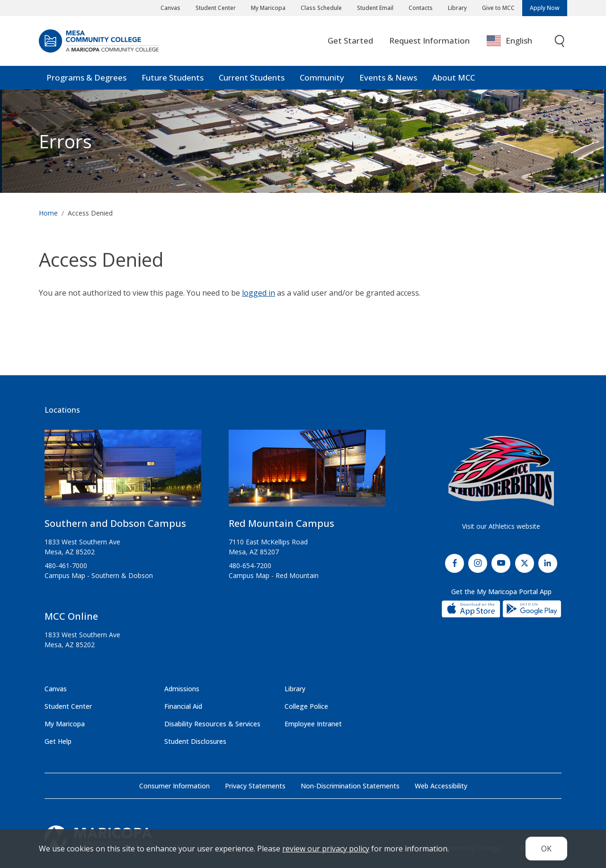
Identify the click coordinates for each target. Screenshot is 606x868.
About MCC (454, 78)
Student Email (375, 8)
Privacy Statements (255, 786)
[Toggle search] (560, 41)
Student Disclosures (195, 741)
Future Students (173, 78)
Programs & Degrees (86, 78)
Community (322, 78)
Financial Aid (183, 706)
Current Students (252, 78)
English (509, 41)
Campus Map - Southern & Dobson (99, 575)
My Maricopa (268, 8)
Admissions (182, 689)
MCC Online (71, 616)
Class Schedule (321, 8)
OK (546, 849)
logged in (258, 293)
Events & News (388, 78)
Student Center (216, 8)
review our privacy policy (326, 849)
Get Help (58, 741)
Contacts (421, 8)
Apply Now (545, 8)
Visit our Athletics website (501, 526)
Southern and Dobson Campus (115, 523)
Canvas (170, 8)
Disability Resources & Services (212, 724)
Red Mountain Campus (281, 523)
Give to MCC (498, 8)
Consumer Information (174, 786)
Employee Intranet (313, 724)
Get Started (350, 41)
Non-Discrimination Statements (350, 786)
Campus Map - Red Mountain (274, 575)
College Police (306, 706)
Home (48, 213)
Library (457, 8)
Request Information (429, 41)
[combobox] (516, 41)
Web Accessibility (441, 786)
